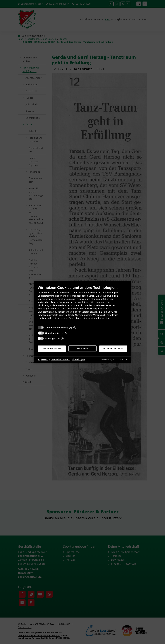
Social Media (52, 333)
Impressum (43, 359)
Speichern (83, 348)
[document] (82, 305)
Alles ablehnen (52, 348)
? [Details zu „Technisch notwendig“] (75, 328)
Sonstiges (51, 339)
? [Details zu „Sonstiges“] (62, 339)
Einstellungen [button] (78, 359)
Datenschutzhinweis (60, 359)
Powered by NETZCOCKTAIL (114, 360)
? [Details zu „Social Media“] (65, 333)
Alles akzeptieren (113, 348)
